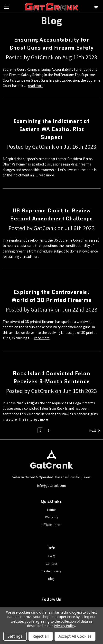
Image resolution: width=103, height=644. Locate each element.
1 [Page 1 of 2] (40, 430)
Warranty (52, 517)
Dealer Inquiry (52, 571)
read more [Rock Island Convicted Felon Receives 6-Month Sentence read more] (40, 419)
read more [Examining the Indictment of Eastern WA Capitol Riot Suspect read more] (46, 175)
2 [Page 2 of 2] (48, 430)
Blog (51, 579)
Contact (51, 564)
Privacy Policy (64, 626)
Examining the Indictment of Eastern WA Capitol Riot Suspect (51, 129)
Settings (15, 636)
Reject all (41, 636)
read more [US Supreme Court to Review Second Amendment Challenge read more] (32, 257)
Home (51, 510)
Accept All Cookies (75, 636)
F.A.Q (52, 556)
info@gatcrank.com (51, 486)
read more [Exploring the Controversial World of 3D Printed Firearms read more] (42, 338)
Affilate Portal (51, 525)
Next (95, 431)
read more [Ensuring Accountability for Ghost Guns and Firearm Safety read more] (36, 86)
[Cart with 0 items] (96, 8)
